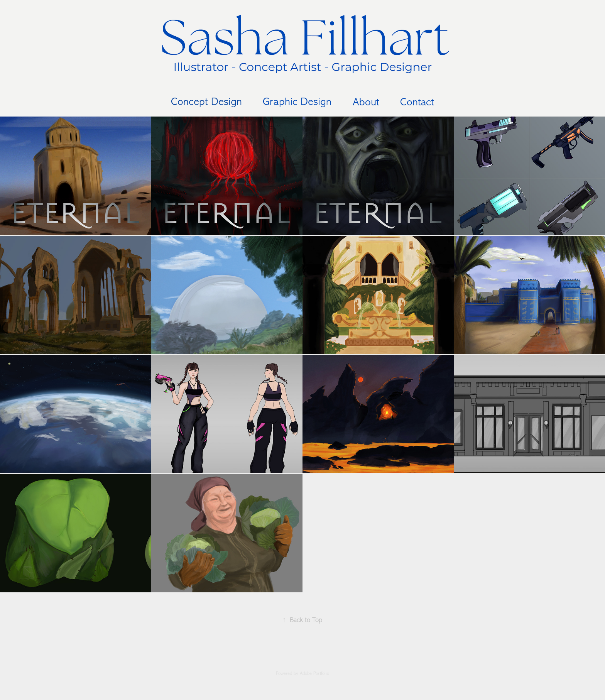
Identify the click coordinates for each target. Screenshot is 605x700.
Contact (417, 102)
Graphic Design (297, 101)
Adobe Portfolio (314, 673)
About (366, 102)
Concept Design (206, 101)
